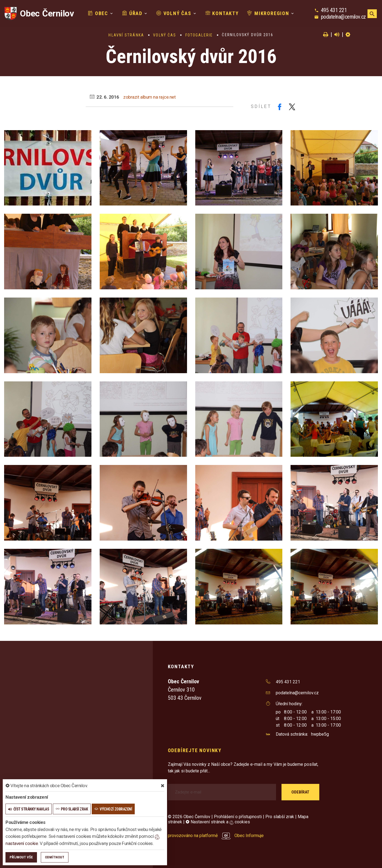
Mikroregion (268, 13)
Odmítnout (55, 857)
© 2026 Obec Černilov (189, 817)
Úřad (132, 13)
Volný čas (174, 13)
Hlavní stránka (126, 35)
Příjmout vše (21, 857)
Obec (98, 13)
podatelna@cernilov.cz (343, 17)
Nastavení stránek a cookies (218, 822)
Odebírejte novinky (195, 750)
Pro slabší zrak (280, 817)
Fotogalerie (199, 35)
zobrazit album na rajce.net (149, 97)
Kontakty (222, 13)
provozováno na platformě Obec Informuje (216, 836)
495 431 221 (334, 10)
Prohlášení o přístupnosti (238, 817)
